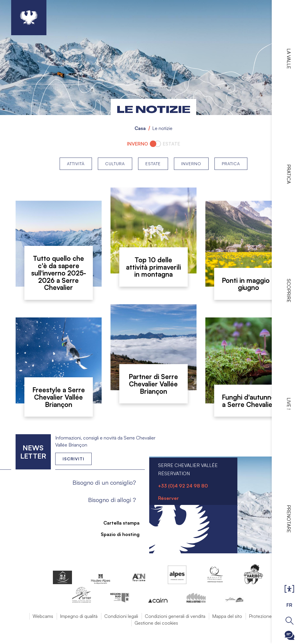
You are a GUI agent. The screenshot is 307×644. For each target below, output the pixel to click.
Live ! (289, 404)
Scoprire (289, 291)
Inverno (191, 164)
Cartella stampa (118, 523)
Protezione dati (265, 616)
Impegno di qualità (79, 616)
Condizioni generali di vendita (175, 616)
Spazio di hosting (117, 534)
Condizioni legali (121, 616)
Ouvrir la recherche (290, 621)
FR (289, 605)
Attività (76, 164)
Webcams (43, 616)
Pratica (289, 174)
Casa (140, 128)
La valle (289, 59)
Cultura (115, 164)
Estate (153, 164)
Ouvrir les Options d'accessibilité (289, 589)
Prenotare (289, 519)
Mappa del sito (227, 616)
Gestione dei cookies (156, 623)
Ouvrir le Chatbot (290, 635)
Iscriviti (73, 459)
